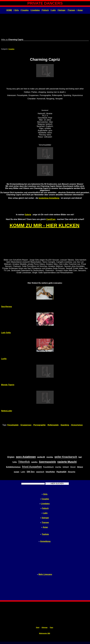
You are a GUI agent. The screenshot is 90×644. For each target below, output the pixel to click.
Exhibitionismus (13, 467)
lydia (15, 462)
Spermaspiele (47, 462)
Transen (72, 10)
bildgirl (66, 467)
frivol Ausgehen (32, 467)
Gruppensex (26, 425)
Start (38, 627)
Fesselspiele (13, 425)
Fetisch (45, 10)
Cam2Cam (51, 219)
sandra (34, 462)
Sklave (80, 467)
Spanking (65, 425)
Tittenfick (24, 462)
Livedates (35, 10)
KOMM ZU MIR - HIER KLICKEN (45, 225)
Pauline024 (61, 472)
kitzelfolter (50, 472)
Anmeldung (45, 541)
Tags (51, 627)
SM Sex (31, 472)
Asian (80, 10)
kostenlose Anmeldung (49, 198)
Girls (17, 10)
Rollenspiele (53, 425)
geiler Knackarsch (66, 457)
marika (58, 467)
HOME (9, 10)
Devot (73, 467)
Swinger (62, 10)
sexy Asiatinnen (26, 457)
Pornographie (39, 425)
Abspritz (71, 472)
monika (50, 457)
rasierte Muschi (67, 462)
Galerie (28, 215)
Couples (25, 10)
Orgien (11, 457)
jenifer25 (41, 457)
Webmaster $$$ (45, 633)
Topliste (45, 534)
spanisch (40, 472)
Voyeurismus (77, 425)
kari (80, 457)
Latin (53, 10)
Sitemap (45, 627)
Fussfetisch (48, 467)
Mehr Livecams (45, 574)
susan (17, 472)
